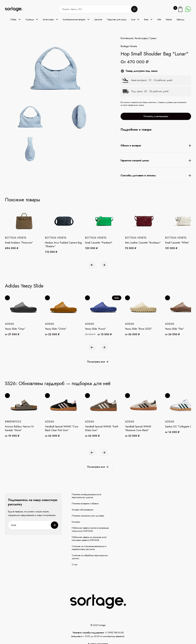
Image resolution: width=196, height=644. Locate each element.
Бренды (181, 19)
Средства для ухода (117, 19)
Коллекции (127, 38)
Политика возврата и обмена (85, 504)
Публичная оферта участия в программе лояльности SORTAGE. (90, 530)
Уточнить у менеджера (156, 116)
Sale (159, 19)
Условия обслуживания (83, 510)
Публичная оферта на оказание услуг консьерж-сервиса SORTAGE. (89, 539)
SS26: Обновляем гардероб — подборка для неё (58, 383)
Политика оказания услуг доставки (88, 516)
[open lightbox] (63, 134)
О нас (75, 565)
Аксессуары (141, 38)
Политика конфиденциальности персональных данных (86, 496)
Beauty (169, 19)
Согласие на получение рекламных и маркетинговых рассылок (89, 548)
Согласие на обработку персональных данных (90, 557)
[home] (16, 9)
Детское (98, 19)
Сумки (153, 38)
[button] (15, 19)
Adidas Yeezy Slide (24, 286)
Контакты (76, 522)
